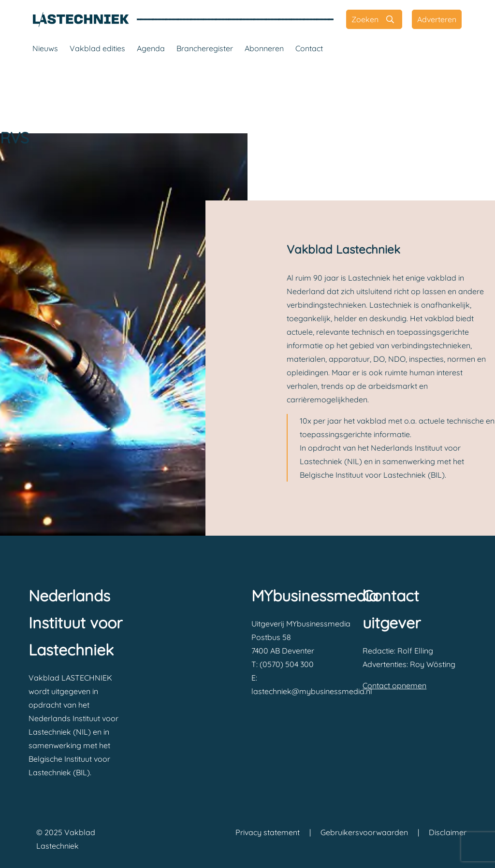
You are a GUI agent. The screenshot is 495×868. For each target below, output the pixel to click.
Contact (309, 48)
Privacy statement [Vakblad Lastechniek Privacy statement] (268, 832)
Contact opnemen (394, 685)
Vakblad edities (97, 48)
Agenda (151, 48)
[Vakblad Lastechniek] (81, 19)
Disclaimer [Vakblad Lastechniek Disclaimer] (448, 832)
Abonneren (264, 48)
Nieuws (45, 48)
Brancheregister (205, 48)
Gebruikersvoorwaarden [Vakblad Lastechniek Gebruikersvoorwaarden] (364, 832)
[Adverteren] (437, 19)
